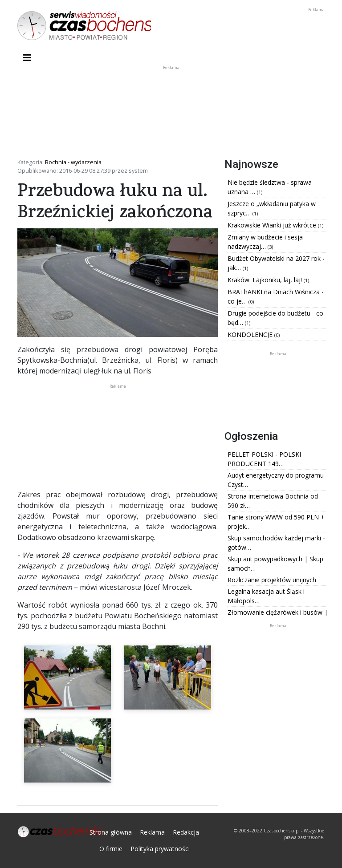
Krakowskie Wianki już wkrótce (273, 225)
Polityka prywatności (160, 849)
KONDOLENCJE (251, 335)
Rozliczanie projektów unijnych (272, 580)
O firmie (111, 849)
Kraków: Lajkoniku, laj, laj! (266, 280)
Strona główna (111, 832)
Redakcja (186, 832)
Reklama (152, 832)
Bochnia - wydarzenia (73, 162)
